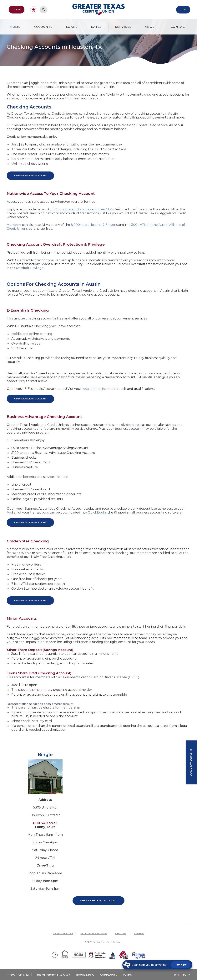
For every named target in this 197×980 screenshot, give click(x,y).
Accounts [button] (43, 27)
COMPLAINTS (109, 975)
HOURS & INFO (85, 975)
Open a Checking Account (98, 901)
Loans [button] (72, 27)
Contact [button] (179, 27)
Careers (139, 933)
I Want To (179, 975)
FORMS (127, 975)
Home (15, 27)
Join (183, 10)
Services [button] (123, 27)
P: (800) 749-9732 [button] (18, 975)
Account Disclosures (94, 933)
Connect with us (191, 762)
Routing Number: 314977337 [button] (52, 975)
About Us (121, 933)
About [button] (151, 27)
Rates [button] (96, 27)
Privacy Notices (63, 933)
